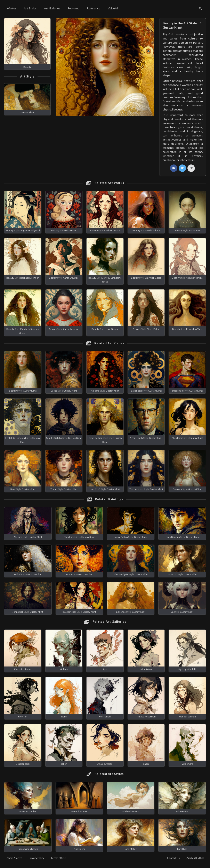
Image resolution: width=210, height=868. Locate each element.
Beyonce (121, 612)
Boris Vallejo (153, 230)
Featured (74, 8)
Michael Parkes (131, 811)
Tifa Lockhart (136, 489)
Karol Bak (182, 849)
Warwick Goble (153, 278)
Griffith (18, 574)
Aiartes (12, 8)
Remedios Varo (194, 329)
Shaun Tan (194, 230)
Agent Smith (136, 438)
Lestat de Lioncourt (16, 438)
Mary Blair (71, 230)
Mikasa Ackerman (146, 717)
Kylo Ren (23, 717)
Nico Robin (177, 438)
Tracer (54, 489)
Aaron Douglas (71, 278)
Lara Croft (95, 489)
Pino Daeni (79, 849)
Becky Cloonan (112, 230)
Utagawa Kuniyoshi (30, 230)
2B (172, 612)
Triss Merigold (121, 574)
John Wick (18, 612)
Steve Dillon (153, 329)
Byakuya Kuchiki (187, 669)
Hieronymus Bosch (28, 849)
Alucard (95, 391)
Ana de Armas (105, 764)
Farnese (177, 489)
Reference (94, 8)
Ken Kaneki (105, 717)
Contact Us (173, 858)
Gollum (64, 669)
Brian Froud (182, 811)
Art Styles (30, 8)
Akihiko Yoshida (194, 278)
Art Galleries (52, 8)
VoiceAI (113, 8)
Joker (64, 764)
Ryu (105, 669)
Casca (54, 391)
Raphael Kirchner (30, 278)
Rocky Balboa (121, 537)
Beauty (27, 67)
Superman (177, 391)
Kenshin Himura (23, 669)
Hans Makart (131, 849)
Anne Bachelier (28, 811)
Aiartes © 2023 (195, 858)
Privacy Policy (37, 858)
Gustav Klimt (27, 112)
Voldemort (187, 764)
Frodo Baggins (172, 537)
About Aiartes (14, 858)
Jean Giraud (112, 329)
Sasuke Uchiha (54, 438)
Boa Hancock (69, 612)
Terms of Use (58, 858)
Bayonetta (136, 391)
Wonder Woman (187, 717)
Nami (13, 489)
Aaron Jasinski (71, 329)
